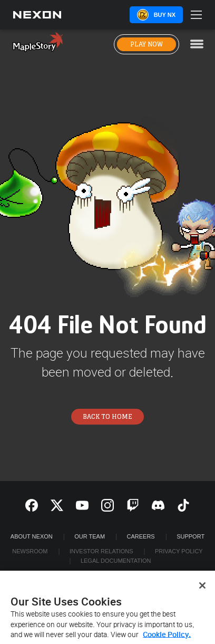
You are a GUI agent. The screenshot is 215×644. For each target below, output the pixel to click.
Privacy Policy (179, 551)
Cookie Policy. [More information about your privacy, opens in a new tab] (167, 638)
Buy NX (165, 15)
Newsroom (30, 551)
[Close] (202, 589)
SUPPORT (190, 536)
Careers (141, 536)
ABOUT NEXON (32, 536)
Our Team (90, 536)
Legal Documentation (116, 561)
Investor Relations (101, 551)
